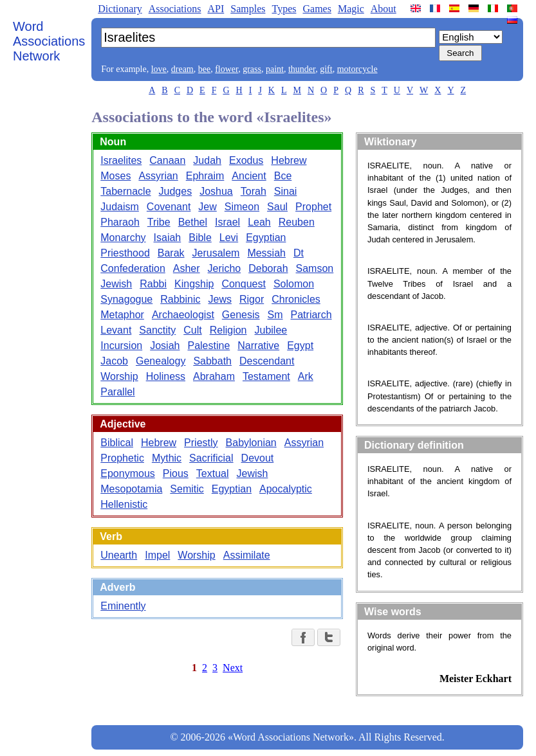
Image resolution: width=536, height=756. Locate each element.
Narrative (258, 346)
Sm (275, 315)
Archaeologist (183, 315)
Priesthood (125, 253)
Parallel (117, 392)
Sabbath (212, 361)
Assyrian (158, 176)
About (384, 9)
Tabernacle (125, 191)
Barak (171, 253)
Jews (220, 299)
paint (275, 69)
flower (226, 69)
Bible (200, 238)
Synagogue (126, 299)
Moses (116, 176)
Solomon (294, 284)
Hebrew (289, 160)
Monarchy (123, 238)
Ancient (249, 176)
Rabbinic (180, 299)
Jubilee (271, 330)
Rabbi (153, 284)
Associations (175, 9)
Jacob (114, 361)
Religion (228, 330)
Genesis (241, 315)
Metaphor (122, 315)
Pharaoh (120, 222)
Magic (351, 9)
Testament (266, 376)
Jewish (116, 284)
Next (233, 668)
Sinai (286, 191)
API (216, 9)
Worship (119, 376)
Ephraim (205, 176)
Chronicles (296, 299)
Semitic (187, 489)
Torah (254, 191)
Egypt (300, 346)
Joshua (216, 191)
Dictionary (120, 9)
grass (252, 69)
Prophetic (122, 458)
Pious (176, 473)
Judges (176, 191)
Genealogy (161, 361)
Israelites (121, 160)
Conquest (244, 284)
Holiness (166, 376)
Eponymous (128, 473)
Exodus (246, 160)
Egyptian (266, 238)
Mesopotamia (131, 489)
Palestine (208, 346)
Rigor (252, 299)
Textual (213, 473)
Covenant (169, 207)
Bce (283, 176)
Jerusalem (216, 253)
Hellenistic (124, 504)
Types (284, 9)
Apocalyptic (286, 489)
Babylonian (251, 443)
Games (317, 9)
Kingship (194, 284)
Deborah (268, 268)
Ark (306, 376)
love (159, 69)
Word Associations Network (49, 41)
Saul (277, 207)
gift (326, 69)
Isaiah (168, 238)
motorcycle (357, 69)
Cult (192, 330)
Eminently (123, 606)
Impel (157, 555)
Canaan (167, 160)
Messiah (266, 253)
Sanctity (157, 330)
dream (182, 69)
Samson (315, 268)
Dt (299, 253)
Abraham (214, 376)
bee (204, 69)
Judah (207, 160)
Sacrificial (211, 458)
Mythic (167, 458)
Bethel (193, 222)
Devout (258, 458)
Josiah (165, 346)
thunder (302, 69)
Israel (227, 222)
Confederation (133, 268)
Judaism (120, 207)
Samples (248, 9)
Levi (229, 238)
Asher (187, 268)
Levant (116, 330)
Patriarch (311, 315)
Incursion (121, 346)
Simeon (242, 207)
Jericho (225, 268)
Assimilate (247, 555)
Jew (207, 207)
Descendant (267, 361)
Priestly (201, 443)
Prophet (313, 207)
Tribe (159, 222)
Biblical (117, 443)
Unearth (119, 555)
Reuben (297, 222)
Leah (259, 222)
